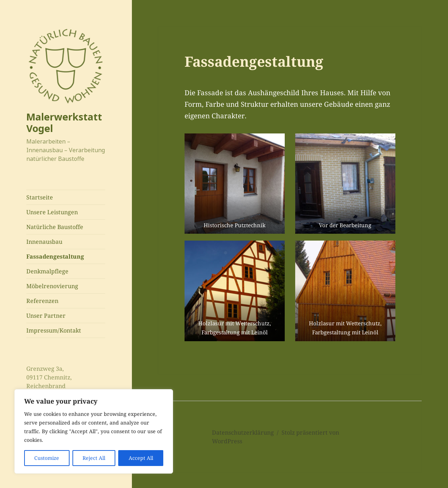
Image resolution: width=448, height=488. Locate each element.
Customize (47, 458)
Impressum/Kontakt (54, 330)
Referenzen (42, 301)
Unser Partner (46, 316)
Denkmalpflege (47, 271)
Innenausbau (44, 242)
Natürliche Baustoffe (55, 227)
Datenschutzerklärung (243, 432)
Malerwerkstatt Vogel (64, 122)
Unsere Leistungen (52, 212)
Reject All (94, 458)
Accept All (141, 458)
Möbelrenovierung (52, 286)
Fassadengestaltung (55, 256)
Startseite (40, 197)
